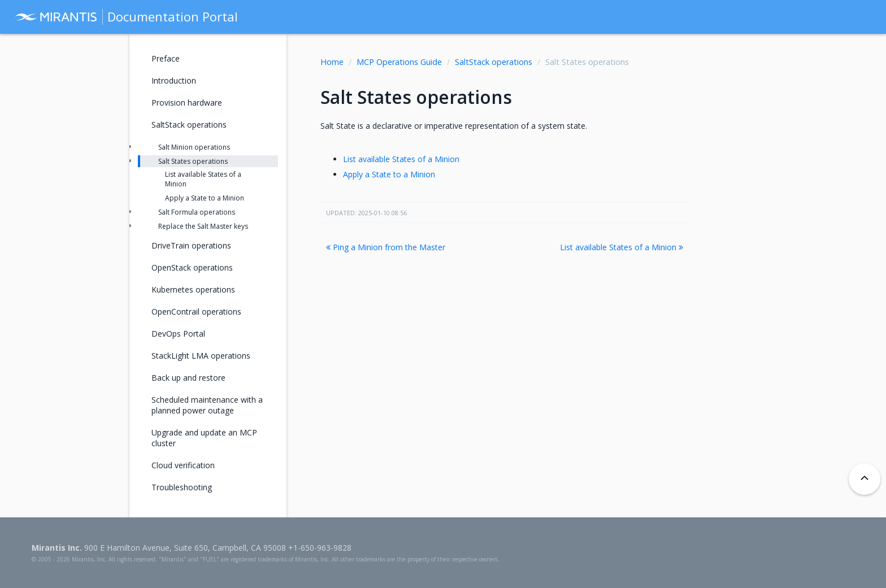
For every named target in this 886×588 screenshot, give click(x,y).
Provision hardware (187, 103)
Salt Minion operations (194, 147)
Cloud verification (183, 465)
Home (332, 62)
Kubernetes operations (193, 289)
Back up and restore (188, 378)
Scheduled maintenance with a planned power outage (207, 405)
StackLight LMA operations (201, 356)
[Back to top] (865, 479)
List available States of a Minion (401, 159)
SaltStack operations (494, 62)
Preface (166, 58)
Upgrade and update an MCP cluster (204, 438)
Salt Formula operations (197, 212)
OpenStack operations (192, 267)
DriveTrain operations (191, 245)
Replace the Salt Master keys (203, 226)
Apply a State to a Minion (389, 174)
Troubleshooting (182, 487)
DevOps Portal (178, 334)
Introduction (174, 80)
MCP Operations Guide (399, 62)
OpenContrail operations (196, 312)
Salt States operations (193, 161)
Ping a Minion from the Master (386, 247)
